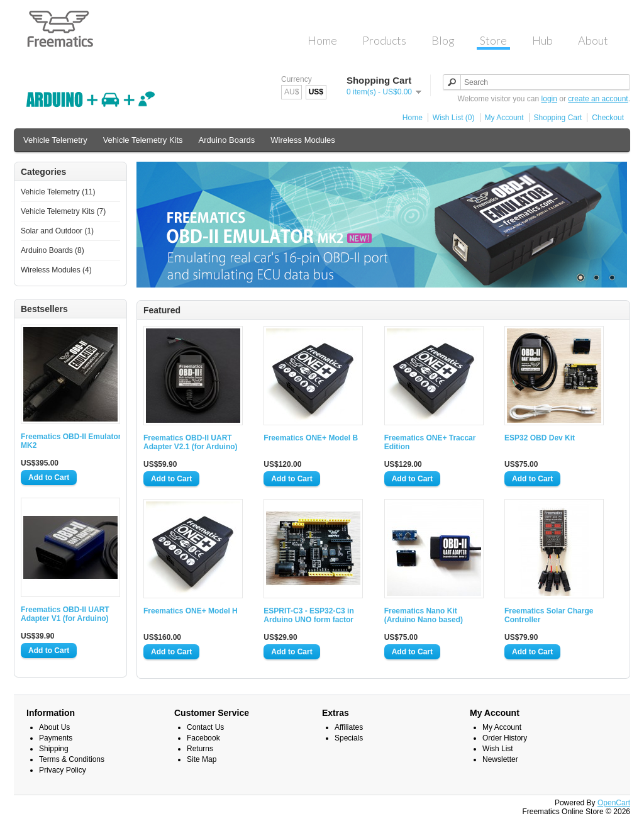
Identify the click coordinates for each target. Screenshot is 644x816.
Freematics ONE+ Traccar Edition (430, 442)
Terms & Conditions (72, 759)
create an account (598, 99)
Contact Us (205, 727)
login (549, 99)
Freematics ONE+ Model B (311, 438)
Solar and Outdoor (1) (57, 231)
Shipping (54, 749)
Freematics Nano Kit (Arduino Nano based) (424, 615)
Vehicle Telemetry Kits (143, 140)
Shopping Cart (558, 118)
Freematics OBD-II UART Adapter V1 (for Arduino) (65, 614)
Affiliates (349, 727)
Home (413, 118)
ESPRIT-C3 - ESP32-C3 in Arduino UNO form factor (308, 615)
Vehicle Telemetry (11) (58, 192)
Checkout (608, 118)
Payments (56, 738)
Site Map (202, 759)
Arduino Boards (227, 140)
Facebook (203, 738)
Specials (349, 738)
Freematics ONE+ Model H (191, 611)
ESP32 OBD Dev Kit (540, 438)
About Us (54, 727)
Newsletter (500, 759)
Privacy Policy (63, 770)
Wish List (498, 749)
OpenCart (614, 803)
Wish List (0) (454, 118)
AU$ (291, 92)
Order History (505, 738)
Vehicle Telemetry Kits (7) (63, 211)
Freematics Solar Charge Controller (549, 615)
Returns (200, 749)
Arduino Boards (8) (53, 250)
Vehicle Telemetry (55, 140)
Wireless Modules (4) (56, 270)
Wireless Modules (303, 140)
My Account (504, 118)
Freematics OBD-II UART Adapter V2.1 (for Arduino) (191, 442)
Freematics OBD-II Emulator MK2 (71, 441)
